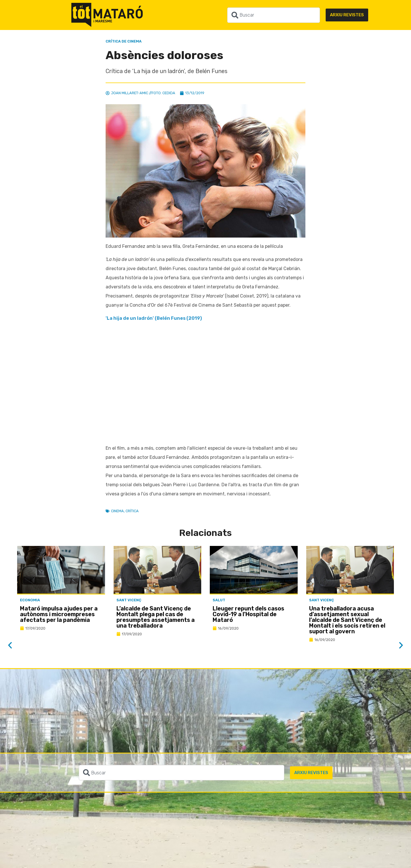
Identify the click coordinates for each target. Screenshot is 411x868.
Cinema (117, 511)
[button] (10, 645)
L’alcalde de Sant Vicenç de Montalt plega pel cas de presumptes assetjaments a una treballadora (156, 617)
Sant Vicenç (129, 600)
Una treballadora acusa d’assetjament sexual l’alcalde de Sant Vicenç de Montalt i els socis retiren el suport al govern (347, 620)
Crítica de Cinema (124, 41)
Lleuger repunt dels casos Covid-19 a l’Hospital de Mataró (248, 614)
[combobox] (274, 15)
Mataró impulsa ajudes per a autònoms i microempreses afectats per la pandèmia (59, 614)
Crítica (132, 511)
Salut (219, 600)
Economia (30, 600)
